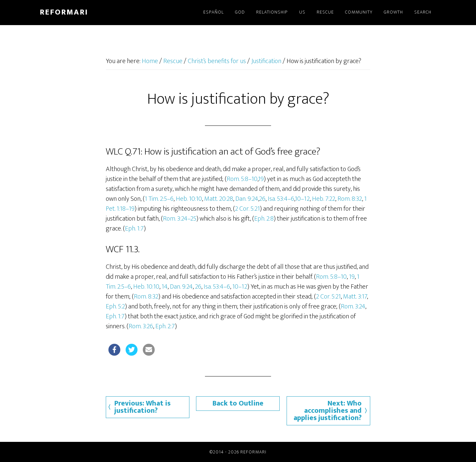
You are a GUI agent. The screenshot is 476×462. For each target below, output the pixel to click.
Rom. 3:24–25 (180, 219)
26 (262, 199)
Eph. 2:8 (264, 219)
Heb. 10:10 (189, 199)
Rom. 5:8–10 (242, 179)
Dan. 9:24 (247, 199)
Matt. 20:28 (219, 199)
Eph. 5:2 (115, 306)
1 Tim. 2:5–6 (159, 199)
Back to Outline (238, 403)
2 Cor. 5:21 (247, 209)
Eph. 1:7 (134, 229)
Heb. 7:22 (324, 199)
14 (165, 287)
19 (261, 179)
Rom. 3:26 (141, 326)
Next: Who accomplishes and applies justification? (328, 411)
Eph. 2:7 (165, 326)
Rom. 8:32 (350, 199)
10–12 (302, 199)
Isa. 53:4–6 (281, 199)
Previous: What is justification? (142, 407)
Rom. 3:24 (353, 306)
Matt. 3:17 (355, 297)
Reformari (64, 12)
